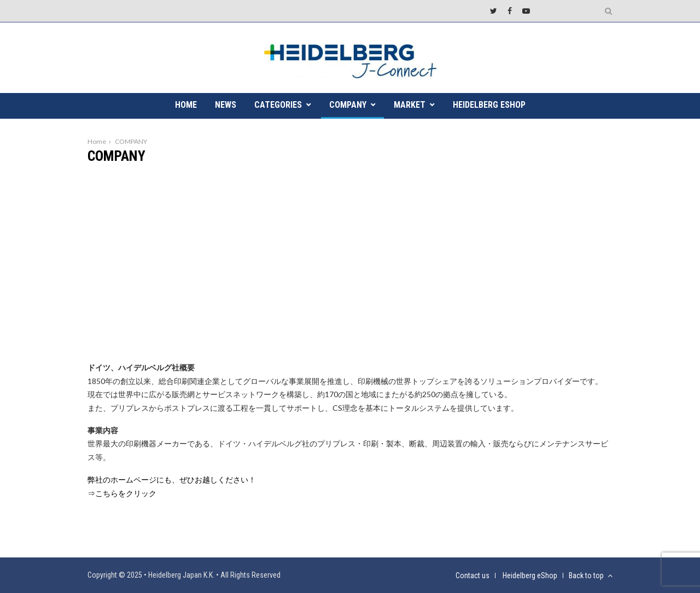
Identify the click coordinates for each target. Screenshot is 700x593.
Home (97, 141)
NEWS (226, 105)
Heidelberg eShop (489, 105)
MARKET (410, 105)
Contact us (472, 575)
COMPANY (348, 105)
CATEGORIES (278, 105)
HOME (186, 105)
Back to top (591, 575)
